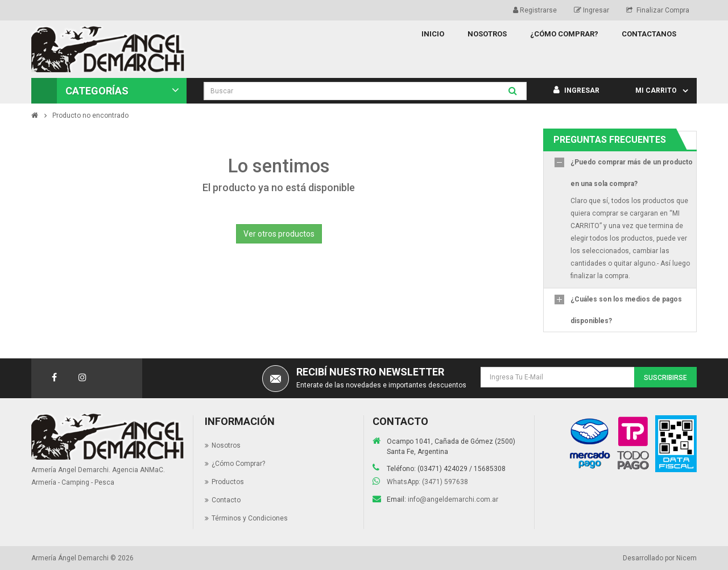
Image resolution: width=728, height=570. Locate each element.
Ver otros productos (279, 234)
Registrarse (535, 10)
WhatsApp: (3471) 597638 (427, 482)
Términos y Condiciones (250, 518)
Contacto (226, 500)
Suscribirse (665, 378)
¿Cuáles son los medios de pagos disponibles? (626, 310)
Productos (228, 482)
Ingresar (591, 10)
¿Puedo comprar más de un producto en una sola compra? (632, 173)
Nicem (686, 558)
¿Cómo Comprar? (238, 464)
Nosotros (226, 445)
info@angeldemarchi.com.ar (453, 499)
